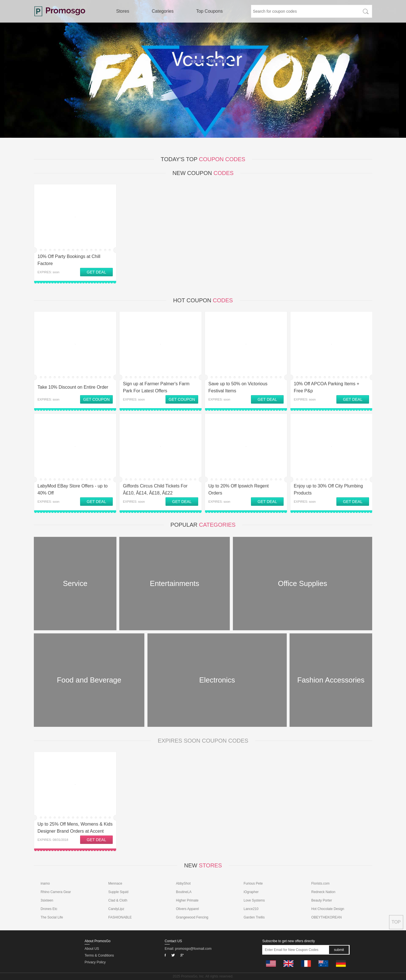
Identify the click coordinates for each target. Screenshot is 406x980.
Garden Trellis (254, 917)
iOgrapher (251, 892)
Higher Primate (187, 900)
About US (92, 949)
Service (75, 583)
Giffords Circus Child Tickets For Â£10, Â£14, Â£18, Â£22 (155, 489)
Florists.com (320, 883)
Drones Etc (49, 909)
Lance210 (251, 909)
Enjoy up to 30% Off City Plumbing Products (328, 489)
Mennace (115, 883)
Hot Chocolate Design (328, 909)
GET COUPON (96, 399)
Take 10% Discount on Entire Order (73, 387)
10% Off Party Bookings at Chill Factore (69, 260)
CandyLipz (116, 909)
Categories (163, 11)
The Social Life (52, 917)
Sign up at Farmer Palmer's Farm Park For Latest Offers (156, 387)
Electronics (217, 680)
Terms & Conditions (99, 955)
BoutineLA (184, 892)
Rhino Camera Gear (56, 892)
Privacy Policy (95, 962)
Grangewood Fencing (192, 917)
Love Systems (254, 900)
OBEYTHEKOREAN (326, 917)
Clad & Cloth (118, 900)
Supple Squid (118, 892)
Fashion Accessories (331, 680)
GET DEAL (97, 272)
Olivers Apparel (187, 909)
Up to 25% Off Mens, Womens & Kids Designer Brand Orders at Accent (75, 828)
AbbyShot (183, 883)
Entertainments (175, 583)
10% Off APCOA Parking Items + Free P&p (326, 387)
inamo (45, 883)
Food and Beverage (89, 680)
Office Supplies (303, 583)
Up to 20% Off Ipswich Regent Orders (239, 489)
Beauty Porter (322, 900)
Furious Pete (253, 883)
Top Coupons (209, 11)
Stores (123, 11)
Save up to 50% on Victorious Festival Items (238, 387)
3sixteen (47, 900)
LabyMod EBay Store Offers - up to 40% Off (73, 489)
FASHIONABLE (120, 917)
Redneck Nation (323, 892)
